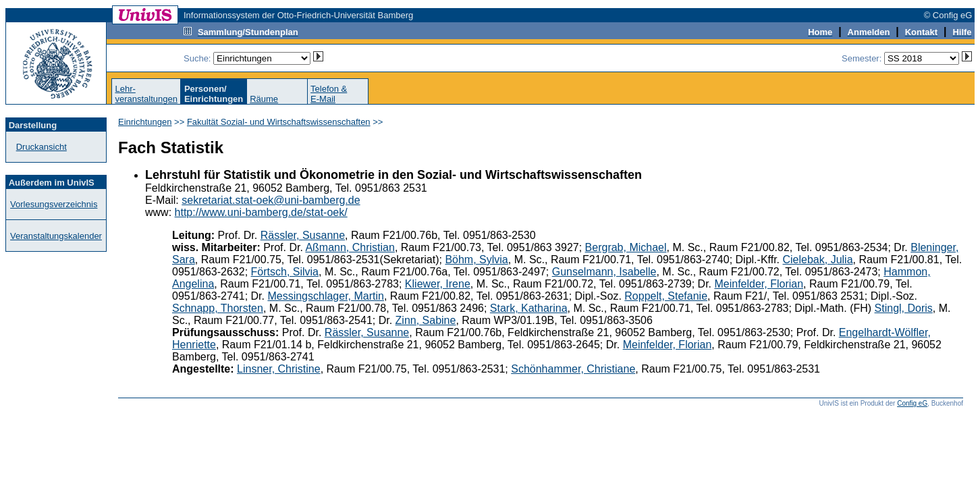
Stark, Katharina (529, 308)
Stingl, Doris (904, 308)
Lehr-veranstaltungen (146, 94)
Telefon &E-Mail (329, 94)
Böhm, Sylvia (476, 260)
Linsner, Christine (279, 369)
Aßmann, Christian (350, 247)
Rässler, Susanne (303, 235)
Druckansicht (42, 147)
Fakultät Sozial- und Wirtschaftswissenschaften (279, 122)
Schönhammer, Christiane (573, 369)
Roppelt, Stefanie (666, 296)
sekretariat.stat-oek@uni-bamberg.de (271, 200)
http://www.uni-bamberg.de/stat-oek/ (261, 212)
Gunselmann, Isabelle (604, 272)
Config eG (912, 403)
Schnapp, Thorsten (218, 308)
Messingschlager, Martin (326, 296)
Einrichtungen (145, 122)
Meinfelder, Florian (759, 284)
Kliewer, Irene (438, 284)
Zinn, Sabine (426, 320)
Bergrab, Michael (626, 247)
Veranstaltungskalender (56, 236)
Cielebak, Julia (818, 260)
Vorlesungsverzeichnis (54, 204)
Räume (264, 99)
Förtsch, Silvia (285, 272)
